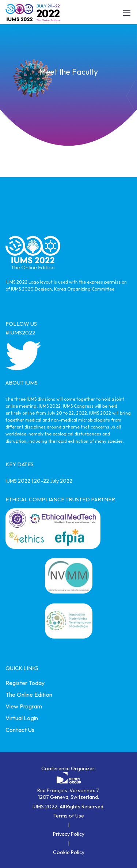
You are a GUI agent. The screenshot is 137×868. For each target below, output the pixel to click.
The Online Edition (29, 695)
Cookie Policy (69, 852)
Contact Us (20, 730)
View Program (24, 706)
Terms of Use (69, 816)
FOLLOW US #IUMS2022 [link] (21, 328)
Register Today (25, 683)
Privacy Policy (69, 834)
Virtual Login (22, 718)
